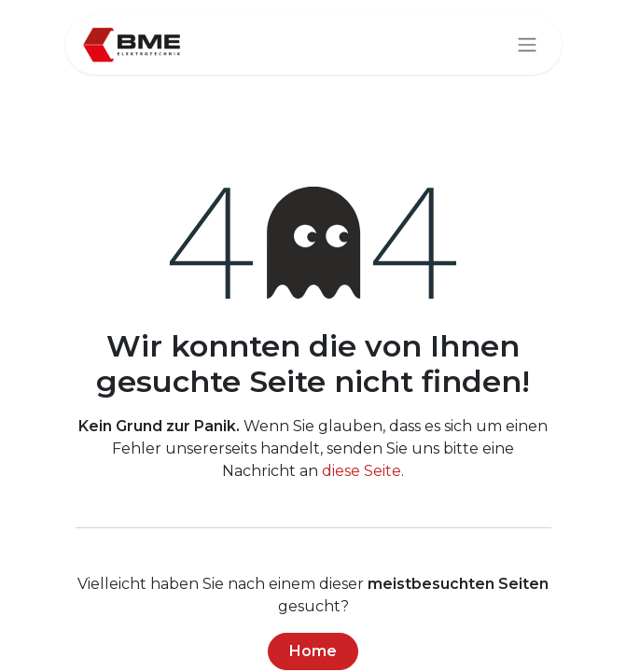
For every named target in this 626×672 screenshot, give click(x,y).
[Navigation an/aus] (527, 45)
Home (313, 651)
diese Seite (362, 471)
